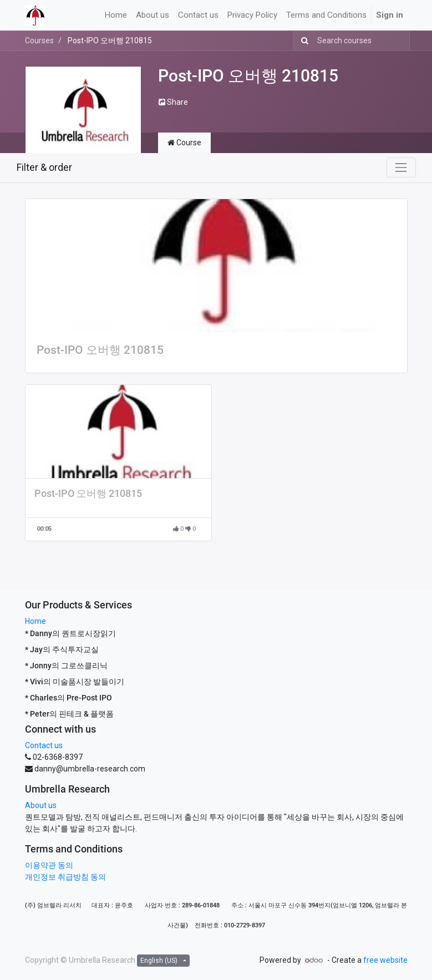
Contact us (44, 745)
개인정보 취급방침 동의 (65, 877)
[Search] (303, 41)
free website (385, 960)
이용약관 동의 (49, 865)
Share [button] (173, 102)
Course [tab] (184, 143)
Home (35, 621)
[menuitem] (116, 15)
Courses (39, 40)
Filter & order (44, 167)
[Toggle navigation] (401, 167)
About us (41, 805)
